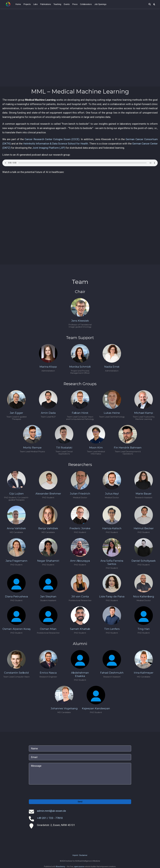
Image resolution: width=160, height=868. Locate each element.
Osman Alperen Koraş (16, 629)
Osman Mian (48, 629)
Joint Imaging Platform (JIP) (49, 148)
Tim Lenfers (112, 629)
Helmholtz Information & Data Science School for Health (56, 144)
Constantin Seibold (16, 673)
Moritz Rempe (32, 448)
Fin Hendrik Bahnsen (128, 448)
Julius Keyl (112, 494)
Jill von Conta (80, 596)
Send (80, 802)
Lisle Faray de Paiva (112, 596)
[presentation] (48, 792)
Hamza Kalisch (112, 528)
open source (79, 867)
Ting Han (144, 629)
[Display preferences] (154, 4)
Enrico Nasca (48, 673)
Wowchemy (60, 867)
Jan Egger (16, 413)
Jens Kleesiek (80, 321)
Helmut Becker (144, 528)
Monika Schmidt (80, 367)
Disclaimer (83, 855)
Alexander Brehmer (48, 494)
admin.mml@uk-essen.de (51, 811)
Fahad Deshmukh (112, 673)
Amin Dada (48, 413)
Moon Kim (96, 448)
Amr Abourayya (80, 561)
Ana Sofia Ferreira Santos (112, 562)
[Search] (150, 4)
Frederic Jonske (80, 528)
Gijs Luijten (16, 494)
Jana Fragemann (16, 561)
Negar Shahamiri (48, 561)
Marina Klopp (48, 367)
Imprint (75, 855)
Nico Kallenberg (144, 596)
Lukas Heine (112, 413)
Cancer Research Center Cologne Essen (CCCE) (52, 139)
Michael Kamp (144, 413)
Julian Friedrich (80, 494)
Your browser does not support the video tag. (80, 48)
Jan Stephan (48, 596)
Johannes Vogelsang (64, 708)
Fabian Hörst (80, 413)
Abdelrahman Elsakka (80, 674)
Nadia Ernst (112, 367)
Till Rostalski (64, 448)
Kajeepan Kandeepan (96, 708)
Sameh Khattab (80, 629)
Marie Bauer (144, 494)
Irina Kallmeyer (144, 673)
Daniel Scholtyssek (144, 561)
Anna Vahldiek (16, 528)
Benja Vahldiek (48, 528)
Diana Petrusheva (16, 596)
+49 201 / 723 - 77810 (50, 818)
